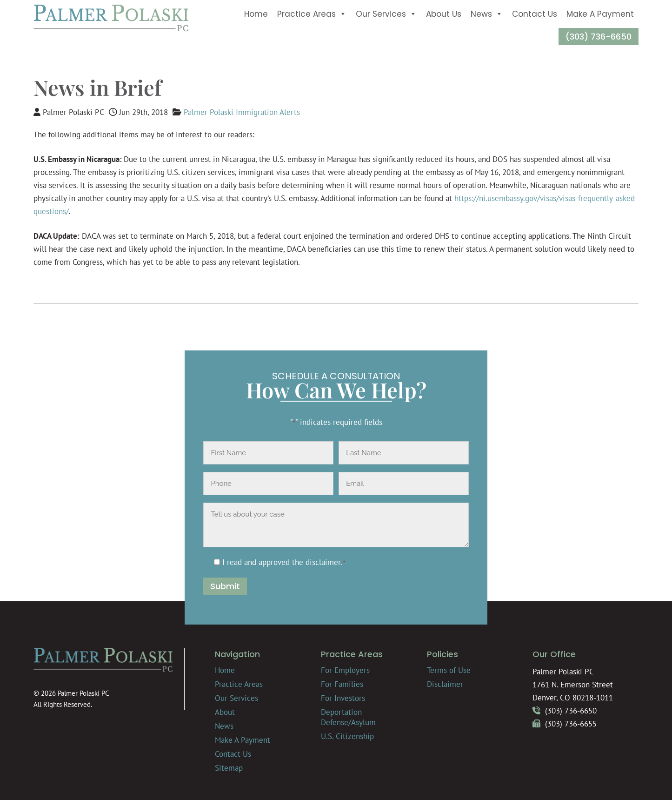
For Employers (345, 670)
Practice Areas (312, 14)
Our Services (386, 14)
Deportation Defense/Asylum (348, 717)
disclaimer (323, 562)
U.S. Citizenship (347, 736)
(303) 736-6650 (599, 37)
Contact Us (535, 14)
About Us (444, 14)
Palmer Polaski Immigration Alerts (242, 112)
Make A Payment (600, 14)
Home (256, 14)
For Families (342, 684)
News (487, 14)
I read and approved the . (284, 562)
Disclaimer (445, 684)
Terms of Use (449, 670)
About (225, 712)
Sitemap (229, 768)
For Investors (343, 698)
